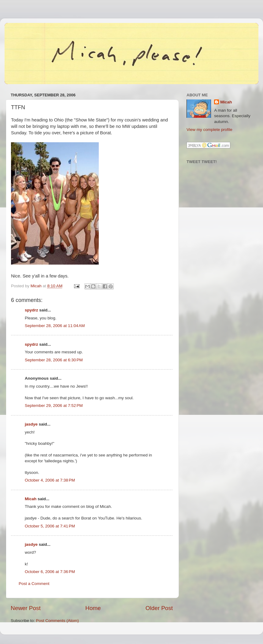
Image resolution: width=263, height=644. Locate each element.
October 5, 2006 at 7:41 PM (50, 526)
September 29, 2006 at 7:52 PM (54, 406)
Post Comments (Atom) (57, 621)
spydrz (31, 310)
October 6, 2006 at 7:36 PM (50, 572)
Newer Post (26, 608)
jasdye (31, 424)
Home (93, 608)
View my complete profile (209, 130)
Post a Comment (34, 584)
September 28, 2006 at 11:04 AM (55, 326)
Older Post (159, 608)
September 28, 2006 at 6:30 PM (54, 360)
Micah (31, 499)
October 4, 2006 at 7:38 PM (50, 480)
